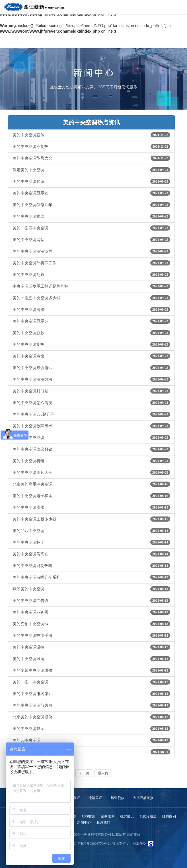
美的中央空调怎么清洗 (91, 403)
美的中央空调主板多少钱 (91, 519)
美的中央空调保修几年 (91, 205)
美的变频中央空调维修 (91, 670)
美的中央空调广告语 (91, 601)
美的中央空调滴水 (91, 507)
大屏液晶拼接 (143, 798)
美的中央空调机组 (91, 461)
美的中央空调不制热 (91, 147)
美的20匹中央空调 (91, 531)
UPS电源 (88, 816)
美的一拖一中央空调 (91, 682)
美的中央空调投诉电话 (91, 368)
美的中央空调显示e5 (91, 193)
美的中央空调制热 (91, 344)
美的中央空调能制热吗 (91, 566)
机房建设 (127, 816)
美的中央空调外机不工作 (91, 263)
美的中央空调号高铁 (91, 554)
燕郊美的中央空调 (91, 589)
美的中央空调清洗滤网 (91, 251)
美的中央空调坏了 (91, 542)
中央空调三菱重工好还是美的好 (91, 286)
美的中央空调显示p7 (91, 321)
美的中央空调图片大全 (91, 472)
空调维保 (108, 816)
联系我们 (103, 823)
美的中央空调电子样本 (91, 496)
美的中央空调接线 (91, 216)
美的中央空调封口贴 (91, 391)
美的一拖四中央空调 (91, 228)
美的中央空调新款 (91, 333)
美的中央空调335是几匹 (91, 414)
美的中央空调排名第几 (91, 694)
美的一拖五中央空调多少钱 (91, 298)
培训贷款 (118, 798)
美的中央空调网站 (91, 240)
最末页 (103, 773)
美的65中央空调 (91, 740)
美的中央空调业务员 (91, 612)
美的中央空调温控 (91, 647)
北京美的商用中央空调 (91, 484)
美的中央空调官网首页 (91, 752)
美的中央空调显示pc (91, 729)
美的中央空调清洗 (91, 309)
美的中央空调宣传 (91, 135)
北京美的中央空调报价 (91, 717)
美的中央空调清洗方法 (91, 379)
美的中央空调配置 (91, 275)
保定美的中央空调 (91, 170)
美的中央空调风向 (91, 659)
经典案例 (169, 816)
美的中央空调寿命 (91, 356)
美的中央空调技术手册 (91, 635)
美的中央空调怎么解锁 (91, 449)
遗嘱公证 (95, 798)
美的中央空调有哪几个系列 (91, 577)
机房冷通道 (148, 816)
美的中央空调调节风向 (91, 705)
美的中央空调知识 (91, 181)
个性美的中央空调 (91, 438)
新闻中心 (84, 823)
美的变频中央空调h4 (91, 624)
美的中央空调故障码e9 (91, 426)
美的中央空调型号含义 (91, 158)
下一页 (84, 773)
